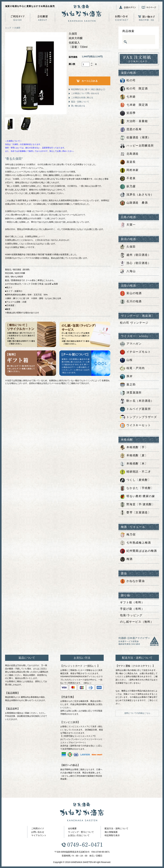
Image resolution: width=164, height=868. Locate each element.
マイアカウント (39, 835)
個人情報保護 (111, 832)
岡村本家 (129, 170)
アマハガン (131, 344)
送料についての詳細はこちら (137, 713)
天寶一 (128, 225)
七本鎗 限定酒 (134, 105)
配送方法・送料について (116, 828)
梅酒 (126, 559)
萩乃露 (128, 187)
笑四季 (128, 113)
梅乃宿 (128, 535)
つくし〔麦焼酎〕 (135, 480)
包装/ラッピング (131, 615)
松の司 (128, 81)
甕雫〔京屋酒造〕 (135, 513)
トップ (8, 28)
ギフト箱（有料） (132, 602)
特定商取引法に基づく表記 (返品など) (88, 89)
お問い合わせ (38, 832)
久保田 (17, 28)
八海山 (128, 271)
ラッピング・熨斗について (81, 832)
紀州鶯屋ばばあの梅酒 (138, 551)
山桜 (126, 360)
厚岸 (126, 377)
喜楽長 (128, 162)
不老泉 (128, 179)
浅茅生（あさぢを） (137, 195)
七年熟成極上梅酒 (135, 543)
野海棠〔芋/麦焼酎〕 (137, 505)
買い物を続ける (78, 106)
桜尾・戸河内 (132, 368)
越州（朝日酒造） (135, 255)
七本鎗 (128, 97)
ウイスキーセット (135, 426)
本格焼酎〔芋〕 (134, 448)
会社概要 (72, 828)
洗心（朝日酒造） (135, 263)
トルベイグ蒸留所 (135, 409)
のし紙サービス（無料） (137, 622)
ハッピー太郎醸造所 (137, 146)
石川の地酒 (131, 302)
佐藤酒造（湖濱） (135, 138)
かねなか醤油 (132, 581)
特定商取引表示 (112, 835)
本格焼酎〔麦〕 (134, 456)
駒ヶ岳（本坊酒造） (137, 401)
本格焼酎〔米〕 (134, 464)
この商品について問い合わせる (85, 93)
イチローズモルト (135, 352)
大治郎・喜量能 (134, 121)
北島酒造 (129, 154)
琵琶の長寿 (131, 130)
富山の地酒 (131, 293)
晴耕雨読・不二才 (135, 472)
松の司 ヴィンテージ (134, 323)
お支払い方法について (79, 835)
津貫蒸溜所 (131, 393)
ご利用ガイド (38, 828)
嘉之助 (128, 385)
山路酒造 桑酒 (134, 203)
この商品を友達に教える (82, 97)
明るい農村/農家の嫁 (137, 496)
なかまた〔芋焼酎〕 (137, 488)
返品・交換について (80, 102)
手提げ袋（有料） (132, 609)
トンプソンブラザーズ (138, 417)
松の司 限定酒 (134, 89)
